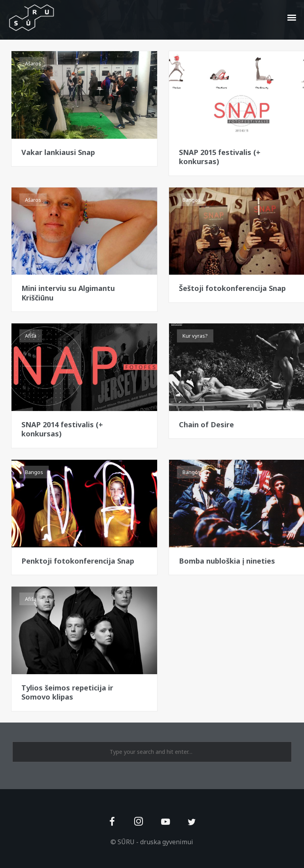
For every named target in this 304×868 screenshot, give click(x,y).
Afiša (188, 63)
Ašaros (33, 63)
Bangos (192, 200)
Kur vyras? (195, 336)
